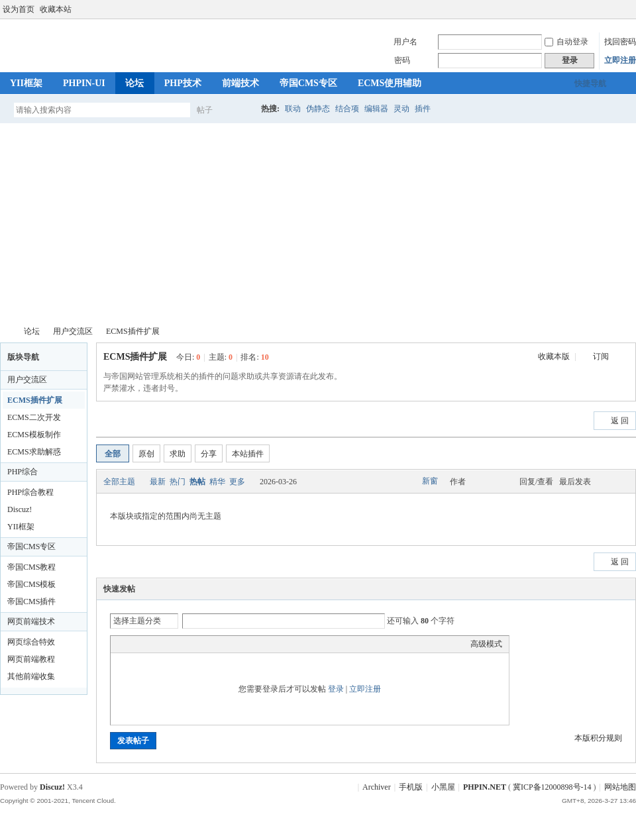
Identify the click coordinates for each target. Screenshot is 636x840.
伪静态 (318, 109)
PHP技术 (183, 83)
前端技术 (240, 83)
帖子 (205, 110)
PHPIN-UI (84, 83)
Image (150, 644)
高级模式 (486, 644)
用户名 (405, 42)
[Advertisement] (318, 223)
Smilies (217, 644)
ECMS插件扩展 (133, 331)
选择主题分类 (137, 621)
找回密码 (620, 42)
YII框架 (26, 83)
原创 (146, 454)
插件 (423, 109)
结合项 (347, 109)
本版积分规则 (598, 738)
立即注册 (620, 60)
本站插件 (248, 454)
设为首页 (19, 9)
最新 (158, 482)
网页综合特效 (31, 642)
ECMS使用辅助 (390, 83)
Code (200, 644)
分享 (209, 454)
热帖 (197, 482)
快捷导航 (590, 83)
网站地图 (620, 787)
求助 (178, 454)
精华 (217, 482)
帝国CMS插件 (31, 602)
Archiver (377, 787)
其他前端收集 (31, 676)
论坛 (134, 83)
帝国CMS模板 (31, 584)
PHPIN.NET (5, 332)
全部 (113, 454)
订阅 (601, 356)
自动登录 (566, 42)
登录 (336, 689)
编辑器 (376, 109)
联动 (293, 109)
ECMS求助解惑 (34, 452)
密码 (402, 60)
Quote (184, 644)
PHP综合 (23, 472)
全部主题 (119, 482)
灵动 (401, 109)
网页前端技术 (31, 621)
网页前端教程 (31, 659)
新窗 (430, 481)
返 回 (620, 421)
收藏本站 (56, 9)
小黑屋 (443, 787)
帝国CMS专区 (308, 83)
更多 (237, 482)
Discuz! (20, 509)
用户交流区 (73, 331)
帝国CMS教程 (31, 567)
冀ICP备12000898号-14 (552, 787)
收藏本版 (555, 356)
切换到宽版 (628, 9)
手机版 (411, 787)
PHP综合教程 (30, 492)
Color (134, 644)
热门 (178, 482)
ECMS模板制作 (34, 435)
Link (167, 644)
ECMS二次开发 (34, 417)
